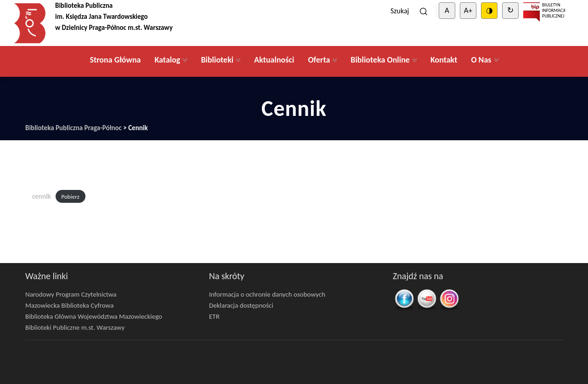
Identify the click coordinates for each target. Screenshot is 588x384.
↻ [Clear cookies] (510, 10)
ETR (214, 316)
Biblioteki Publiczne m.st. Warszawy (75, 327)
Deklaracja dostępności (241, 305)
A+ (468, 10)
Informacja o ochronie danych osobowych (267, 294)
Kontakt (444, 60)
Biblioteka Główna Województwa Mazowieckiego (94, 316)
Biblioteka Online (380, 60)
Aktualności (274, 60)
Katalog (167, 60)
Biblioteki (217, 60)
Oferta (319, 60)
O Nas (481, 60)
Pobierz (71, 197)
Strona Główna (115, 60)
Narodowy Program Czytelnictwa (71, 294)
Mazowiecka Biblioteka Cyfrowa (69, 305)
